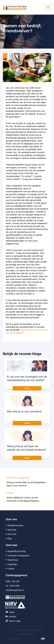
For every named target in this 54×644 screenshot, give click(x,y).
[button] (48, 7)
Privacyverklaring (27, 634)
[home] (13, 7)
